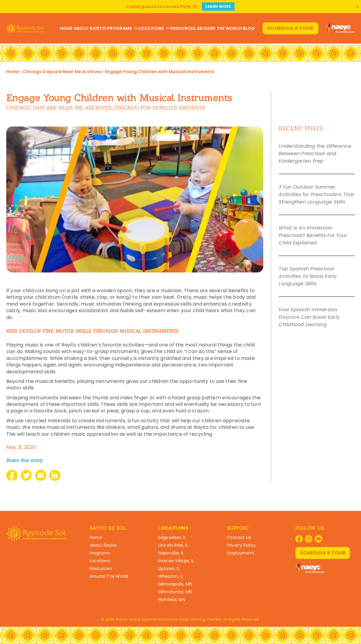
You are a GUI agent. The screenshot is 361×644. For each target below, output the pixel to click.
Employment (241, 553)
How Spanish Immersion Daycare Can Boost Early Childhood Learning (309, 317)
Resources (183, 28)
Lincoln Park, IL (173, 545)
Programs (122, 28)
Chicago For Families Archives (160, 108)
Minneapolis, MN (175, 584)
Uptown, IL (169, 568)
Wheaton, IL (171, 576)
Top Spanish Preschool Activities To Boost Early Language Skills (308, 276)
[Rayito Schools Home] (25, 28)
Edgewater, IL (172, 537)
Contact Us (239, 537)
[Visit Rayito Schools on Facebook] (299, 539)
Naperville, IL (171, 553)
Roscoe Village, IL (176, 561)
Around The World (219, 28)
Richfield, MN (172, 600)
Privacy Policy (241, 545)
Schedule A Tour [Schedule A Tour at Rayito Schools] (290, 28)
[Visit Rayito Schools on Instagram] (309, 539)
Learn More (218, 6)
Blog (249, 28)
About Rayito (90, 28)
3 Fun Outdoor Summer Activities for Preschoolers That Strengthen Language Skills (316, 194)
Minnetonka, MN (175, 592)
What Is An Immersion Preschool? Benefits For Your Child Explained (313, 235)
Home (66, 28)
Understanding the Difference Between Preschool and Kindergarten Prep (315, 154)
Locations (154, 28)
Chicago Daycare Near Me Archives (62, 72)
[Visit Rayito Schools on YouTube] (319, 539)
